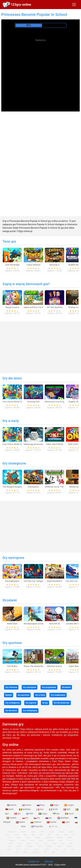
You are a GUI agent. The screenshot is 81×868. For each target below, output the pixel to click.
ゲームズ (63, 852)
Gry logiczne (31, 703)
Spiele (10, 809)
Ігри (56, 814)
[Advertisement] (41, 66)
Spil (18, 814)
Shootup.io (54, 265)
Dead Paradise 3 (54, 581)
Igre (49, 818)
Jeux (40, 809)
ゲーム (53, 826)
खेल (45, 852)
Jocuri (69, 814)
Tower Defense (33, 265)
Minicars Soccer (55, 666)
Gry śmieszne (11, 687)
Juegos (69, 805)
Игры (41, 805)
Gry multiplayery (30, 711)
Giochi (54, 809)
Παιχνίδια (37, 826)
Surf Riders (12, 666)
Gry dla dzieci (12, 378)
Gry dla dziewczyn (62, 703)
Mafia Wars (12, 624)
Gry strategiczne (14, 463)
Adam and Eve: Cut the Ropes (38, 307)
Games (12, 805)
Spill (67, 809)
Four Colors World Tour (13, 402)
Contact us (34, 862)
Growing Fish (33, 402)
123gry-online (21, 5)
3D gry (45, 703)
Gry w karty (11, 421)
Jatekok (12, 818)
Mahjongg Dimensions (34, 444)
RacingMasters (12, 581)
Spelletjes (25, 809)
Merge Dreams (12, 307)
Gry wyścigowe (13, 558)
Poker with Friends (55, 444)
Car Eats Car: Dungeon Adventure (39, 581)
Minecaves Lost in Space (56, 402)
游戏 (53, 852)
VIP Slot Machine (55, 307)
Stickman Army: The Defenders (59, 487)
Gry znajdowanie (58, 695)
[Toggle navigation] (74, 5)
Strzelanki (10, 600)
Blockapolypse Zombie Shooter (38, 624)
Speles (21, 822)
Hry (37, 818)
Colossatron (33, 487)
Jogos (55, 805)
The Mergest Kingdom (13, 487)
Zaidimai (36, 822)
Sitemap (49, 862)
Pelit (30, 814)
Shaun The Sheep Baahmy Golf (38, 666)
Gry (25, 818)
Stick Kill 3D (54, 624)
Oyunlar (52, 822)
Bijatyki (9, 695)
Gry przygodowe (49, 687)
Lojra (66, 822)
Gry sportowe (12, 643)
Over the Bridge (12, 265)
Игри (25, 852)
